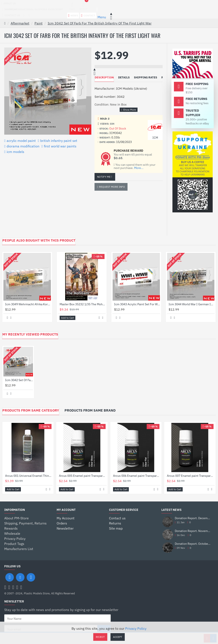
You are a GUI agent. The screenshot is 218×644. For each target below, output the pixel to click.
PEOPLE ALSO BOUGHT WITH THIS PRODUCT (39, 240)
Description (104, 77)
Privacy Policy (136, 628)
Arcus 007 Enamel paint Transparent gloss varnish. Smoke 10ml (191, 476)
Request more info (112, 187)
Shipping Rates (146, 77)
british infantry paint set (59, 141)
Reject (100, 637)
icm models (15, 152)
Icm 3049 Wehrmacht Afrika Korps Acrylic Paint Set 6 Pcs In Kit (28, 304)
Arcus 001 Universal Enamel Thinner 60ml (29, 476)
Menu (102, 17)
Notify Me (104, 177)
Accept (118, 637)
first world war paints (60, 146)
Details (124, 77)
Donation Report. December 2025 (193, 518)
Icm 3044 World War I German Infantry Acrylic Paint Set (192, 304)
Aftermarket (20, 23)
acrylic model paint (21, 141)
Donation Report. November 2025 (193, 531)
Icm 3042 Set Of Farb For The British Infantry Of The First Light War (100, 23)
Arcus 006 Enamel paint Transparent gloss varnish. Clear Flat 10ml (137, 476)
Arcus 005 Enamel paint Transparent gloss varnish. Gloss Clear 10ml (83, 476)
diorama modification (23, 146)
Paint (39, 23)
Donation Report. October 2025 (193, 544)
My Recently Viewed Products (30, 334)
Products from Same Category (31, 410)
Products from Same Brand (90, 410)
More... (139, 168)
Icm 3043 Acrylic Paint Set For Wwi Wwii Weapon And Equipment (137, 304)
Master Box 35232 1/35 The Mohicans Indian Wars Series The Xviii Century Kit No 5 (83, 304)
